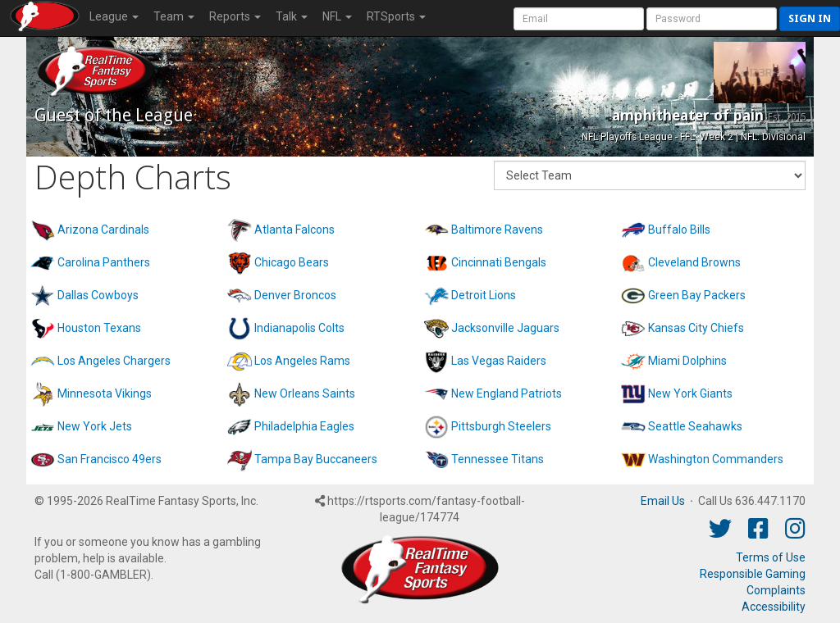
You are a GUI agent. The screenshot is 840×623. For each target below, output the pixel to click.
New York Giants (690, 393)
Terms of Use (771, 557)
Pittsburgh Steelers (501, 426)
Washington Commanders (716, 459)
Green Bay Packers (697, 295)
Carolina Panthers (104, 262)
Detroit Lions (484, 295)
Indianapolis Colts (299, 328)
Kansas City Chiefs (696, 328)
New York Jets (95, 426)
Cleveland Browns (694, 262)
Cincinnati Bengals (499, 262)
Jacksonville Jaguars (505, 328)
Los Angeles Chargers (114, 361)
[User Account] (579, 19)
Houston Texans (99, 328)
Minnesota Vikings (105, 393)
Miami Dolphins (687, 361)
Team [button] (174, 16)
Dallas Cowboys (98, 295)
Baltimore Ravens (497, 230)
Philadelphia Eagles (304, 426)
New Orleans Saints (305, 393)
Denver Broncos (295, 295)
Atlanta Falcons (294, 230)
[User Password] (712, 19)
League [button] (114, 16)
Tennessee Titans (498, 459)
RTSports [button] (396, 16)
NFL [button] (337, 16)
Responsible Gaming (753, 574)
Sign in (810, 18)
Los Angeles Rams (302, 361)
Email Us (663, 501)
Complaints (776, 590)
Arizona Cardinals (103, 230)
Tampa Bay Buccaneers (316, 459)
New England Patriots (507, 393)
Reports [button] (235, 16)
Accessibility (774, 607)
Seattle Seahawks (695, 426)
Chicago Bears (292, 262)
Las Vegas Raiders (499, 361)
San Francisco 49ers (110, 459)
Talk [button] (292, 16)
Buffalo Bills (679, 230)
